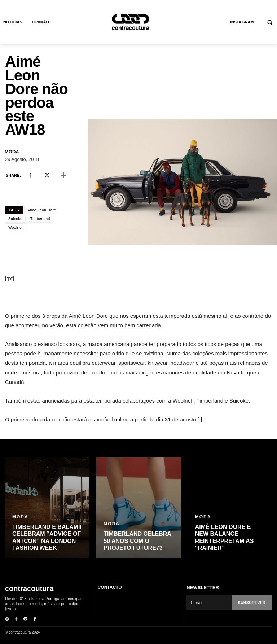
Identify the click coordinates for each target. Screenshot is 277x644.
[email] (209, 603)
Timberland (40, 219)
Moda (12, 152)
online (122, 419)
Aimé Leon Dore (42, 210)
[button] (270, 22)
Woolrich (16, 227)
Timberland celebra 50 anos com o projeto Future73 (137, 541)
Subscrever (252, 603)
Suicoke (15, 219)
